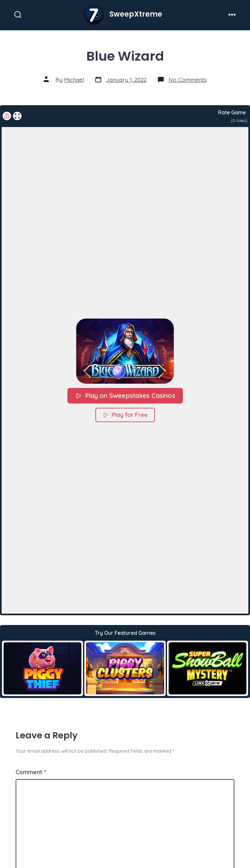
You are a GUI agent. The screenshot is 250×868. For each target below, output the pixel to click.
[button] (125, 351)
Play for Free (125, 414)
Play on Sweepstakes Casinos (125, 395)
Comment (31, 772)
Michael (74, 79)
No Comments (188, 79)
